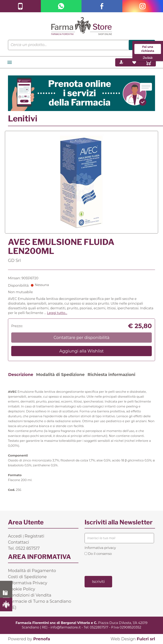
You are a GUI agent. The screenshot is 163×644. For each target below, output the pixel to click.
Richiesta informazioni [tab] (111, 375)
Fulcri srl (146, 639)
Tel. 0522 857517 (24, 548)
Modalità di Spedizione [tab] (60, 375)
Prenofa (42, 639)
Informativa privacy (100, 548)
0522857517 (99, 627)
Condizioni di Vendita (30, 595)
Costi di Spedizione (27, 577)
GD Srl (14, 260)
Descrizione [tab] (21, 375)
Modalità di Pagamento (32, 571)
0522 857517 (6, 593)
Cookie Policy (22, 589)
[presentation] (116, 565)
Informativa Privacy (28, 583)
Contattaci (18, 542)
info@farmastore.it (66, 627)
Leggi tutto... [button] (57, 313)
